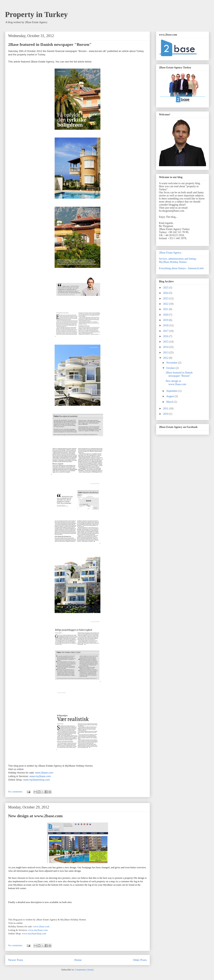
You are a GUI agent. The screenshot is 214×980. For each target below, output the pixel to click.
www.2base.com (44, 773)
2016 (166, 336)
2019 (166, 320)
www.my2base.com (40, 776)
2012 (166, 358)
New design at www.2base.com (35, 816)
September (172, 391)
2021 (166, 309)
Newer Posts (16, 960)
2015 (166, 342)
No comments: (16, 792)
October (171, 368)
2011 (166, 409)
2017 (166, 331)
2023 (166, 298)
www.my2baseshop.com (36, 780)
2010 (166, 414)
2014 (166, 347)
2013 (166, 353)
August (170, 396)
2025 (166, 288)
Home (78, 960)
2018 (166, 325)
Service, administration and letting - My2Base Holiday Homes (178, 260)
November (172, 363)
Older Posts (140, 960)
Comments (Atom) (84, 970)
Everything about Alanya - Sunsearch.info (181, 268)
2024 (166, 293)
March (170, 402)
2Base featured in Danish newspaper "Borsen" (50, 44)
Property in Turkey (36, 14)
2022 (166, 304)
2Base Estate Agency (170, 253)
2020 (166, 315)
